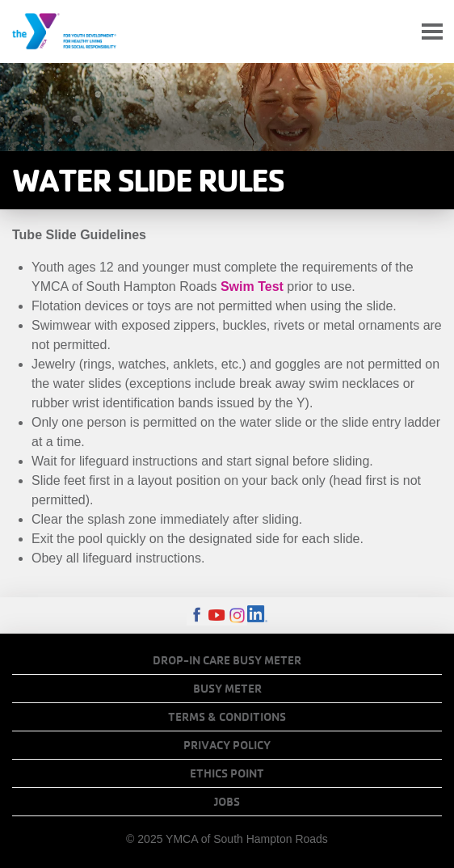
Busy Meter (227, 689)
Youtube (217, 615)
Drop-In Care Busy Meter (227, 660)
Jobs (227, 802)
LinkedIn (257, 615)
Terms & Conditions (227, 717)
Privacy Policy (227, 745)
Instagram (237, 615)
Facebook (197, 615)
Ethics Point (227, 773)
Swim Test (252, 287)
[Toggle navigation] (432, 32)
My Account (394, 32)
